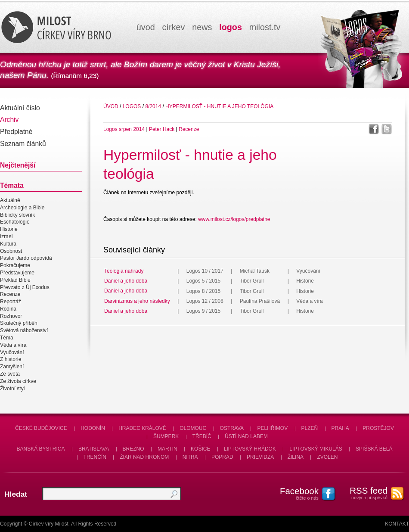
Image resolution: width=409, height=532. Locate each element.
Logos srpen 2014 (124, 129)
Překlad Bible (15, 280)
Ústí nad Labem (246, 436)
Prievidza (260, 457)
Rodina (8, 309)
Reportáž (11, 302)
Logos (132, 106)
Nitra (190, 457)
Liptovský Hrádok (250, 449)
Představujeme (17, 273)
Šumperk (166, 436)
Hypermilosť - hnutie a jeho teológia (219, 106)
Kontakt (397, 524)
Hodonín (93, 428)
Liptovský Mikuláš (316, 449)
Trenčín (95, 457)
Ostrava (232, 428)
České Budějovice (41, 428)
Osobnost (11, 251)
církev (174, 27)
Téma (7, 338)
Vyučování (12, 352)
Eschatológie (15, 222)
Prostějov (378, 428)
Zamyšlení (12, 367)
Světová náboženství (24, 330)
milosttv (265, 27)
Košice (200, 449)
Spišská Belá (374, 449)
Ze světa (10, 374)
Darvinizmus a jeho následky (137, 301)
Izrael (6, 236)
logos (231, 27)
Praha (340, 428)
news (202, 27)
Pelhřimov (272, 428)
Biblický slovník (17, 215)
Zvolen (327, 457)
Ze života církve (18, 381)
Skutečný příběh (19, 324)
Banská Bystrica (41, 449)
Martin (167, 449)
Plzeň (310, 428)
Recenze (10, 294)
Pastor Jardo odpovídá (26, 258)
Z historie (11, 360)
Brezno (133, 449)
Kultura (8, 244)
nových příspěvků (364, 493)
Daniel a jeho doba (126, 281)
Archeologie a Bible (22, 208)
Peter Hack (162, 129)
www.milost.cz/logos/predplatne (234, 219)
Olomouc (193, 428)
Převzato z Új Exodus (25, 287)
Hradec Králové (142, 428)
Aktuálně (10, 200)
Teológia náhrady (124, 271)
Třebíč (202, 436)
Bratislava (94, 449)
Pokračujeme (15, 265)
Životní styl (12, 389)
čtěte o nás (295, 493)
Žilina (296, 457)
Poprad (222, 457)
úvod (146, 27)
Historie (9, 229)
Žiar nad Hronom (144, 457)
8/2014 (153, 106)
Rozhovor (11, 316)
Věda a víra (13, 345)
